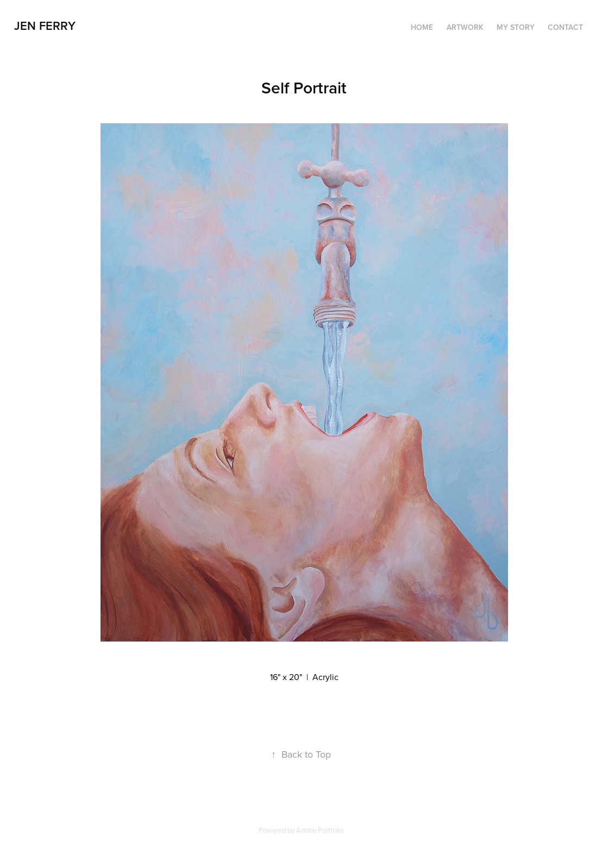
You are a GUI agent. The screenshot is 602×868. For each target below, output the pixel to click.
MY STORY (516, 27)
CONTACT (565, 27)
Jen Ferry (45, 26)
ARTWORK (465, 27)
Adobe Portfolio (320, 830)
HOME (422, 27)
